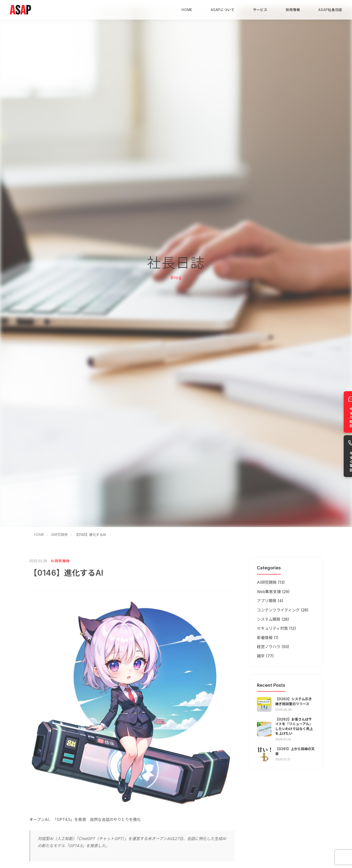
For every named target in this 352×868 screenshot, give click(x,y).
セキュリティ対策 (272, 628)
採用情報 (293, 10)
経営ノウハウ (269, 647)
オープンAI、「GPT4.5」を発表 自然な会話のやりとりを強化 (85, 825)
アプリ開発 (267, 601)
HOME (187, 10)
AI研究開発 (59, 535)
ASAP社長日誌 (330, 10)
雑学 (261, 656)
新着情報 (265, 638)
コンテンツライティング (278, 610)
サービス (260, 10)
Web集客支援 (269, 592)
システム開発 (269, 619)
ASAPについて (223, 10)
